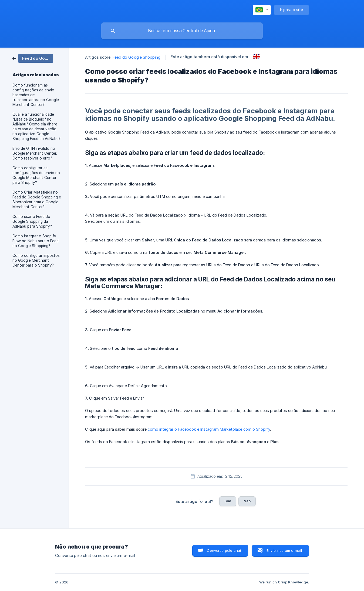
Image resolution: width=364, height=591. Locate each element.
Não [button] (247, 501)
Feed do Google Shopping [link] (136, 57)
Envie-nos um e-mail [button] (284, 550)
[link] (33, 58)
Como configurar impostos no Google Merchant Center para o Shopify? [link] (36, 260)
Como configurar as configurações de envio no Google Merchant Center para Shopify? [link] (36, 175)
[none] (262, 10)
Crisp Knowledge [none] (293, 582)
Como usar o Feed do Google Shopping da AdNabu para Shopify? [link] (32, 221)
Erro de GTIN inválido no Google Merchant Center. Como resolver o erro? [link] (35, 153)
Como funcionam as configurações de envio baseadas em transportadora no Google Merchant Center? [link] (36, 95)
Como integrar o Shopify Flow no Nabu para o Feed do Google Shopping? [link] (36, 241)
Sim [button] (228, 501)
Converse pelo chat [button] (224, 550)
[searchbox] (182, 31)
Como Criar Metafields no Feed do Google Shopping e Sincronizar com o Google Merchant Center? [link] (37, 200)
